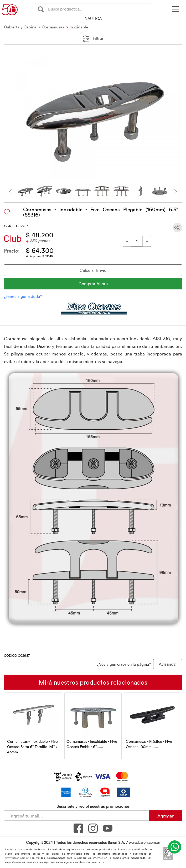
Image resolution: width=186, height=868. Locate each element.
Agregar (166, 816)
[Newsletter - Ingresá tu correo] (76, 816)
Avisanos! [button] (168, 664)
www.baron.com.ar (144, 842)
